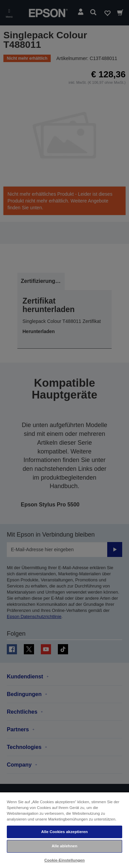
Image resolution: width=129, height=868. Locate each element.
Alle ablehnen (64, 846)
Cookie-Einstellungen (64, 860)
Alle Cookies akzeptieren (64, 832)
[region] (64, 830)
